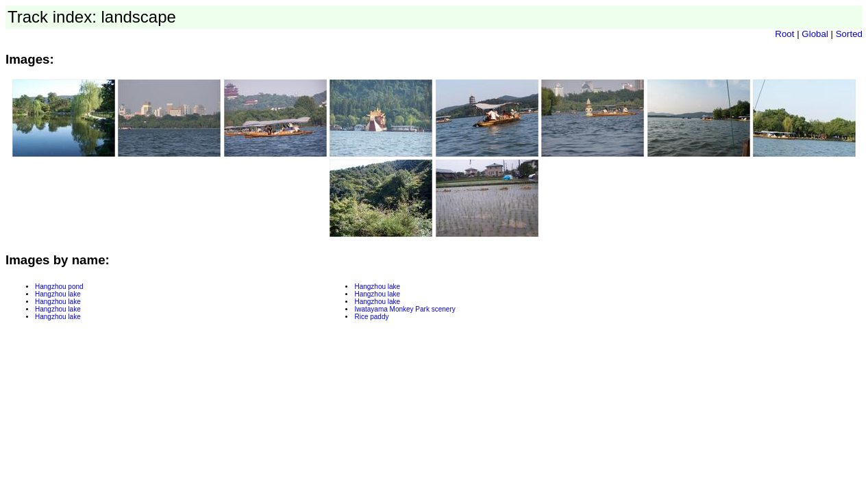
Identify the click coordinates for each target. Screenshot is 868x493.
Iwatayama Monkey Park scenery (405, 309)
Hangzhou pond (59, 287)
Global (815, 34)
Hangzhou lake (58, 294)
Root (784, 34)
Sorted (849, 34)
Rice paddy (371, 317)
